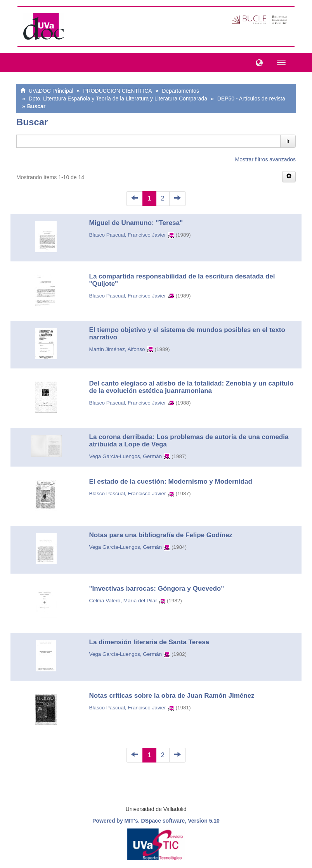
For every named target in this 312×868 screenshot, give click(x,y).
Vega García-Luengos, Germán (126, 456)
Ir (288, 141)
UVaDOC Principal (51, 91)
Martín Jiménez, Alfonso (117, 349)
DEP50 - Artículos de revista (251, 99)
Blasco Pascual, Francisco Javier (128, 235)
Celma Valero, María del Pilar (123, 601)
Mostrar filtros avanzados (265, 159)
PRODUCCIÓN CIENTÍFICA (117, 91)
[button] (257, 62)
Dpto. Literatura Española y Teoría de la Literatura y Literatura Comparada (118, 99)
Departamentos (180, 91)
